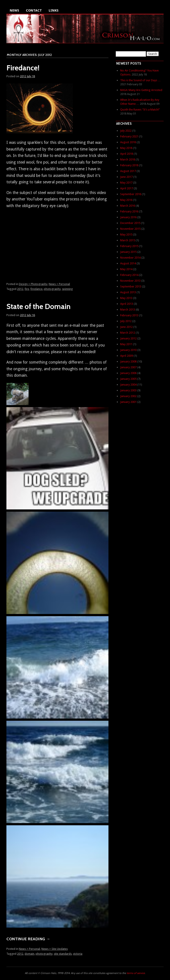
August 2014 (128, 263)
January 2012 (128, 338)
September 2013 (131, 286)
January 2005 (128, 379)
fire (27, 289)
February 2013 (129, 315)
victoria (78, 954)
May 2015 (126, 235)
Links (54, 10)
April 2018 (127, 154)
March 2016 (128, 206)
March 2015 (128, 240)
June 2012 (126, 327)
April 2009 (127, 356)
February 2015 (129, 246)
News (14, 10)
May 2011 (126, 344)
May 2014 (126, 269)
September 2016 (131, 194)
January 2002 (128, 396)
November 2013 (130, 281)
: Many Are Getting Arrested (141, 90)
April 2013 (127, 304)
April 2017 (127, 188)
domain (29, 954)
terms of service (136, 973)
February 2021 (129, 136)
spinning (67, 289)
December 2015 (130, 223)
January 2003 (128, 390)
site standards (63, 954)
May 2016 (126, 200)
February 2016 (129, 211)
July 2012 (126, 321)
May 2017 (126, 183)
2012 (20, 289)
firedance (36, 289)
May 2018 (126, 148)
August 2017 (128, 171)
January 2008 (128, 361)
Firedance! (23, 68)
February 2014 (129, 275)
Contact (34, 10)
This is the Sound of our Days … (140, 80)
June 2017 (126, 177)
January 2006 (128, 373)
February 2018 (129, 165)
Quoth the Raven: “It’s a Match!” (140, 110)
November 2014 (130, 258)
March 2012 (128, 333)
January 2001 (128, 402)
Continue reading (28, 939)
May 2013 (126, 298)
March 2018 (128, 159)
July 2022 (126, 131)
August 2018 (128, 142)
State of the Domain (39, 306)
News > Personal (59, 284)
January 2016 (128, 217)
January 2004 (128, 385)
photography (52, 289)
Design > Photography (33, 284)
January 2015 (128, 252)
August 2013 (128, 292)
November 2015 (130, 229)
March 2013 (128, 310)
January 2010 (128, 350)
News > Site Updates (55, 949)
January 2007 (128, 367)
